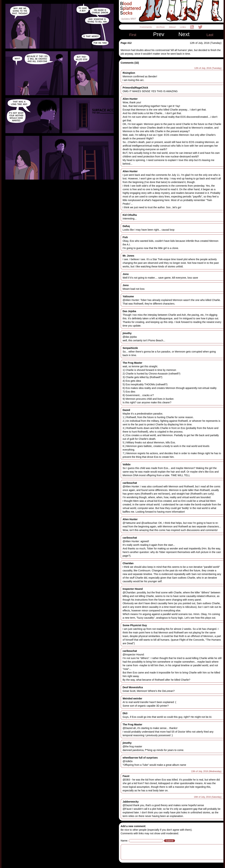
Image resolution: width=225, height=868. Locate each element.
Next (184, 34)
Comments (146, 27)
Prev (159, 34)
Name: (124, 841)
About (173, 27)
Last (210, 35)
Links (183, 27)
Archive (161, 27)
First (133, 35)
